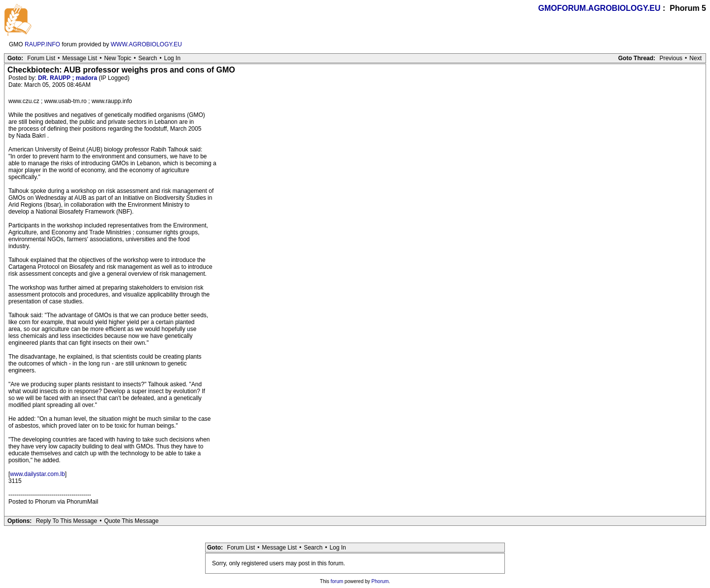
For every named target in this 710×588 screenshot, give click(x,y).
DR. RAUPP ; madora (68, 78)
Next (695, 58)
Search (147, 58)
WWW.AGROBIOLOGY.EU (146, 44)
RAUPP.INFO (42, 44)
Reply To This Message (67, 521)
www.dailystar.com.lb (37, 474)
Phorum (380, 581)
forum (337, 581)
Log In (172, 58)
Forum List (41, 58)
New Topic (118, 58)
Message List (80, 58)
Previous (671, 58)
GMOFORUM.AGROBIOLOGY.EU (600, 8)
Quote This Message (131, 521)
